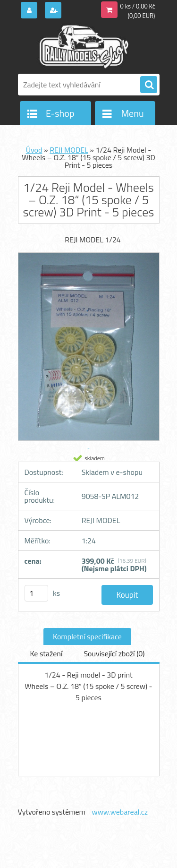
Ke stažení (46, 653)
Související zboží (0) (114, 653)
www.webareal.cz (120, 812)
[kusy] (36, 593)
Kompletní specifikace (87, 636)
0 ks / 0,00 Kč (138, 6)
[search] (149, 85)
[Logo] (83, 46)
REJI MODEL (69, 150)
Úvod (34, 150)
